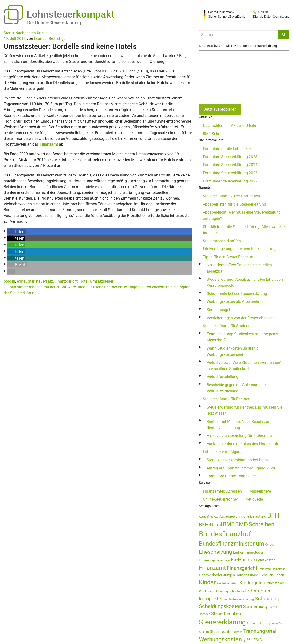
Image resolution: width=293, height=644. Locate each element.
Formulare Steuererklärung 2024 (230, 165)
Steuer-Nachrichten (20, 33)
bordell (9, 281)
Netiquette (254, 499)
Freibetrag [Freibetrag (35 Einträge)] (264, 569)
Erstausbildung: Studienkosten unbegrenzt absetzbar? (242, 337)
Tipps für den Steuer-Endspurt (228, 257)
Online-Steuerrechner (220, 499)
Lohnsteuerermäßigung (223, 452)
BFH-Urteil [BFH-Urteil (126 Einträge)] (210, 524)
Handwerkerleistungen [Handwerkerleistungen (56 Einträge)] (217, 575)
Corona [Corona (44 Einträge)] (270, 545)
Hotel (84, 281)
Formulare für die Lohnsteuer (227, 149)
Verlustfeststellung (223, 377)
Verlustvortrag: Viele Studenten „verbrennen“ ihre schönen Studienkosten (244, 366)
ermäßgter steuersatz (35, 281)
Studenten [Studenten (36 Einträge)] (236, 632)
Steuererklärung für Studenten (228, 326)
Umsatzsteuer (102, 281)
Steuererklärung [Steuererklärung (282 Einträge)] (222, 622)
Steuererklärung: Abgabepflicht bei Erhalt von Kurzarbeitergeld (245, 283)
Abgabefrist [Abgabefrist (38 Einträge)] (206, 517)
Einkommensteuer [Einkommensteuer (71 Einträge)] (248, 552)
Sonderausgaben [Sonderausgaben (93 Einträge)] (260, 607)
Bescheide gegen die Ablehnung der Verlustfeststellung (237, 388)
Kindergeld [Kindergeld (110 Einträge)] (251, 583)
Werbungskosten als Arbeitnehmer (236, 302)
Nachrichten (213, 126)
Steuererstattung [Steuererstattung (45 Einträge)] (258, 623)
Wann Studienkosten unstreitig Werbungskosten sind (233, 351)
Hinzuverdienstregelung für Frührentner (240, 436)
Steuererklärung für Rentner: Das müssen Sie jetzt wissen (245, 410)
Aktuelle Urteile (243, 126)
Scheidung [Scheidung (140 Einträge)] (267, 599)
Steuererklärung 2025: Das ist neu (231, 196)
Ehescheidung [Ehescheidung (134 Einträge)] (215, 552)
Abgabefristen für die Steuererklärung (234, 204)
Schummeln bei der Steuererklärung (237, 294)
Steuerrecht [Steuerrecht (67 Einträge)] (219, 632)
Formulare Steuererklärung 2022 (230, 181)
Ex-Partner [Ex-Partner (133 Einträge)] (243, 560)
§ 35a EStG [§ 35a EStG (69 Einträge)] (252, 640)
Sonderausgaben (221, 310)
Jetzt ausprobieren (220, 109)
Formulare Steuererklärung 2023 (230, 173)
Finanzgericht (66, 281)
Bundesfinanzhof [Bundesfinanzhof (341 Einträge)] (225, 534)
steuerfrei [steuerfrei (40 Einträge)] (277, 624)
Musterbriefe (260, 491)
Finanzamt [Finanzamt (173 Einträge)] (212, 568)
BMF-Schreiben (216, 134)
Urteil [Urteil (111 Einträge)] (272, 631)
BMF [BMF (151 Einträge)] (229, 524)
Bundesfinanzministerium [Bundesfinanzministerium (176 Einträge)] (232, 544)
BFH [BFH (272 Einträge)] (273, 515)
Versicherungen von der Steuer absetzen (241, 318)
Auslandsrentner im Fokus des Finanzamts (243, 444)
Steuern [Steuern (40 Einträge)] (204, 632)
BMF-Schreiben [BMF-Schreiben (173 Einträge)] (255, 524)
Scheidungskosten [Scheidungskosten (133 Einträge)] (220, 606)
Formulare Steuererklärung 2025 (230, 157)
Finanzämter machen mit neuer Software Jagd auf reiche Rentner (60, 287)
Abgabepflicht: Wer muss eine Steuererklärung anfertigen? (242, 215)
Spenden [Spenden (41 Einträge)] (205, 614)
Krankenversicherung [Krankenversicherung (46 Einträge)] (213, 591)
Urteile (42, 33)
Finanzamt (49, 144)
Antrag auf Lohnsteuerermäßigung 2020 (241, 468)
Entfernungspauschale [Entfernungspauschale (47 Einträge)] (214, 560)
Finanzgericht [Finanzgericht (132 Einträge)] (242, 568)
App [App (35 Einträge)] (216, 517)
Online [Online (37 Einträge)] (223, 600)
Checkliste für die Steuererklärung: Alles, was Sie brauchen (244, 230)
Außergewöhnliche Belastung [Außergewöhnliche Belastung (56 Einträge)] (243, 517)
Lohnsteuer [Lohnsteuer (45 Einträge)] (236, 591)
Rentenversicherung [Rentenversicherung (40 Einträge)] (241, 599)
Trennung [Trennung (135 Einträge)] (254, 631)
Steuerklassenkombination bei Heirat (238, 460)
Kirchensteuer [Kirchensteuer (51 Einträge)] (274, 583)
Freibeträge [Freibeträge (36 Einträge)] (278, 569)
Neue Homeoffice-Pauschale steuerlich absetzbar (239, 268)
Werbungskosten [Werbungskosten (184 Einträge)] (220, 639)
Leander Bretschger (50, 39)
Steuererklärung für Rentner (226, 399)
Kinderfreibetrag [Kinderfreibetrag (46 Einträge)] (227, 583)
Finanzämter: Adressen (222, 491)
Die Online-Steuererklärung (54, 23)
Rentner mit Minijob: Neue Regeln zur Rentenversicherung (238, 425)
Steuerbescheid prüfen (222, 241)
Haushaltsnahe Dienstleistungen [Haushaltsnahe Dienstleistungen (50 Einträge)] (260, 575)
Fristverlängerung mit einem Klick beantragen (241, 249)
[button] (17, 232)
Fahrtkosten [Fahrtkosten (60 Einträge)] (266, 560)
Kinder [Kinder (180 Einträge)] (207, 582)
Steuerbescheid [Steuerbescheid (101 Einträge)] (227, 614)
